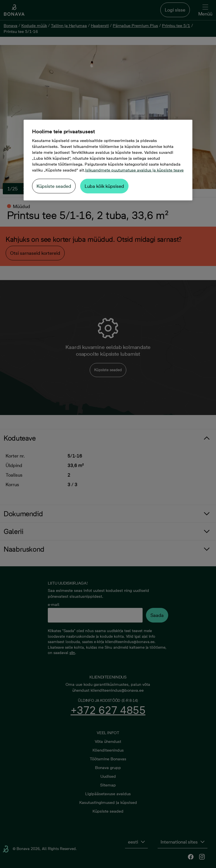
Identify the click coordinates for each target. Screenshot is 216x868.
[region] (108, 160)
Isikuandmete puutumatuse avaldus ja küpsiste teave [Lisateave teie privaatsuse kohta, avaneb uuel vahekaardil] (134, 170)
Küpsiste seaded (54, 186)
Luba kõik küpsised (104, 186)
